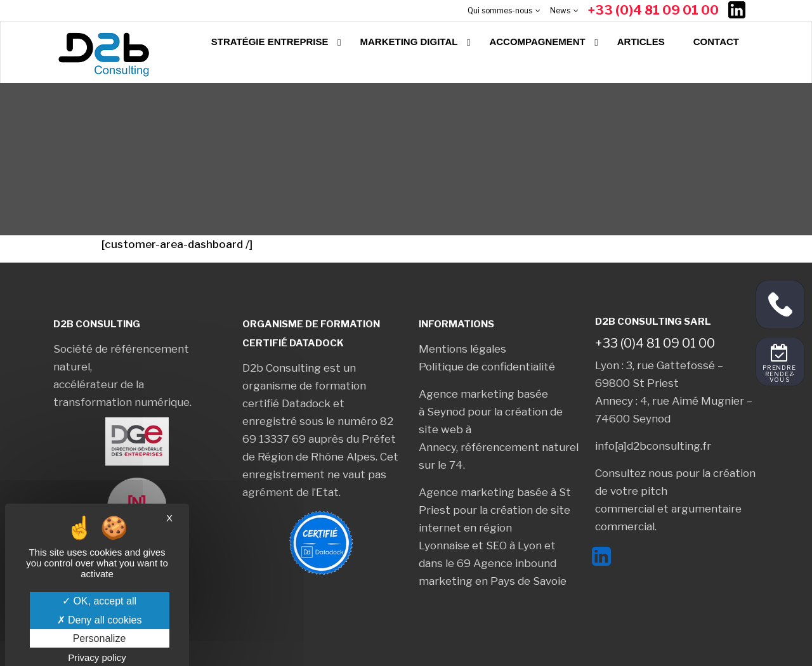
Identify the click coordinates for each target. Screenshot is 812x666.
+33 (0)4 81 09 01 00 (653, 10)
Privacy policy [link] (97, 657)
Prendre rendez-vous (780, 374)
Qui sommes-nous (500, 10)
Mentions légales (462, 349)
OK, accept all (99, 601)
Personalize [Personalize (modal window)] (100, 638)
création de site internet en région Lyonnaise (494, 528)
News (560, 10)
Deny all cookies (100, 620)
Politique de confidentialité (487, 367)
